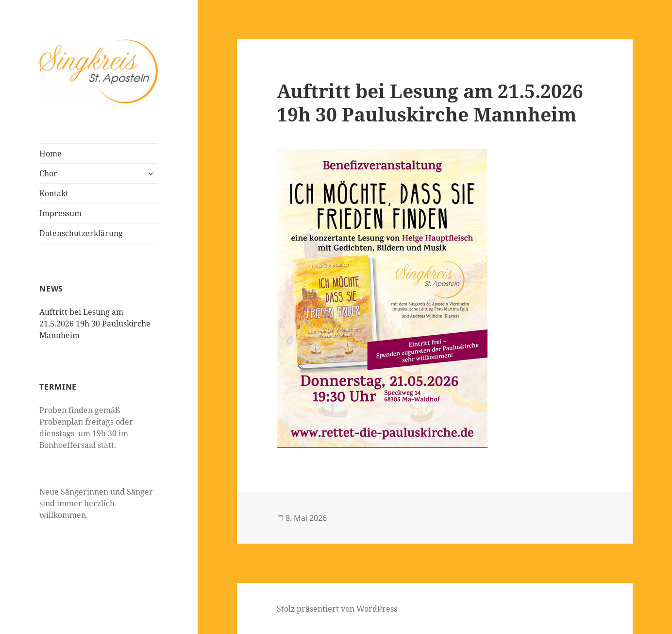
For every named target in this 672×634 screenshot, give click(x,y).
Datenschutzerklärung (81, 233)
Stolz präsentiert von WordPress (337, 609)
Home (50, 154)
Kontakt (54, 193)
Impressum (60, 213)
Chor (48, 173)
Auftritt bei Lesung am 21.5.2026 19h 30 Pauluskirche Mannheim (95, 324)
